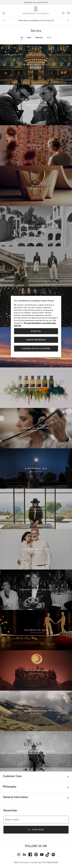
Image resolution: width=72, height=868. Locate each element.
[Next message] (68, 21)
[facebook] (30, 854)
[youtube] (42, 854)
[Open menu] (4, 13)
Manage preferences (36, 340)
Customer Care (12, 776)
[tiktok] (48, 854)
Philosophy (10, 787)
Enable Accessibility (36, 2)
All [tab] (22, 38)
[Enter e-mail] (36, 820)
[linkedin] (24, 854)
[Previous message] (4, 21)
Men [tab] (29, 38)
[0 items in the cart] (68, 13)
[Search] (63, 13)
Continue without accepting (36, 348)
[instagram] (19, 854)
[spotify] (53, 854)
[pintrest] (36, 854)
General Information (16, 797)
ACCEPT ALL (36, 331)
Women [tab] (39, 38)
